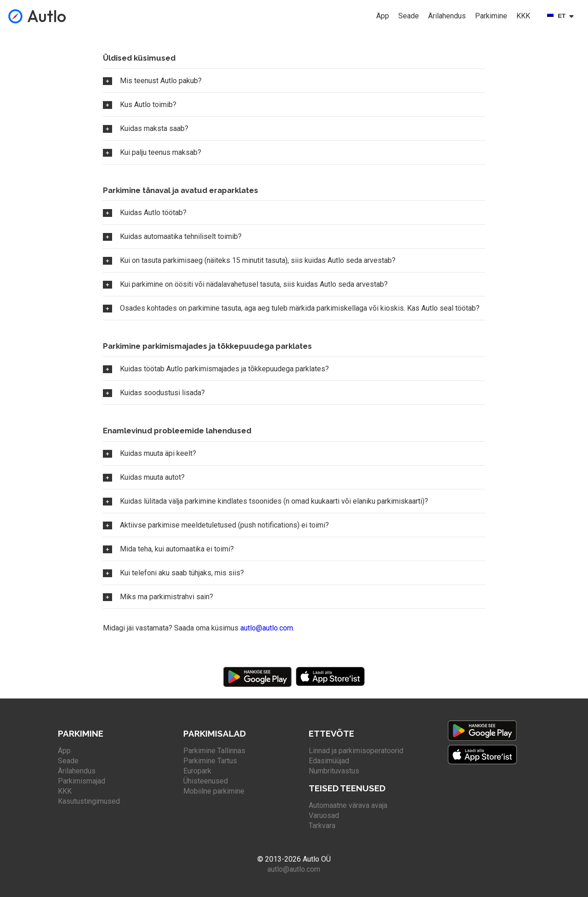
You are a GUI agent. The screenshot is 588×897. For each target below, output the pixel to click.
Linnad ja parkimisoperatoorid (356, 751)
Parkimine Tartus (210, 761)
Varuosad (324, 815)
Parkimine (491, 16)
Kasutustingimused (89, 801)
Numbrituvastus (334, 771)
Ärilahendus (447, 16)
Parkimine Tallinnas (214, 751)
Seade (409, 16)
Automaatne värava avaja (348, 805)
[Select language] (562, 16)
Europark (197, 771)
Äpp (383, 16)
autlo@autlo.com (267, 628)
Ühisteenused (206, 781)
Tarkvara (322, 826)
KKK (523, 16)
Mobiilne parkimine (214, 791)
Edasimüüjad (329, 761)
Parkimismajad (82, 781)
